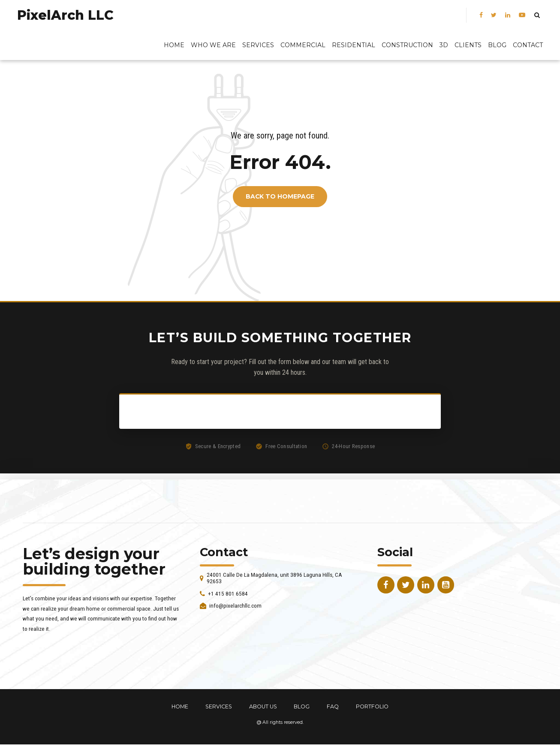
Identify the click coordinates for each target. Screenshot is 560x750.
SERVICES (219, 706)
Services (258, 45)
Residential (354, 45)
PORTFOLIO (372, 706)
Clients (468, 45)
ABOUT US (263, 706)
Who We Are (213, 45)
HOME (180, 706)
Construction (407, 45)
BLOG (497, 45)
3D (444, 45)
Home (174, 45)
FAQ (333, 706)
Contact (528, 45)
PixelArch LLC (65, 15)
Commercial (303, 45)
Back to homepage (280, 197)
